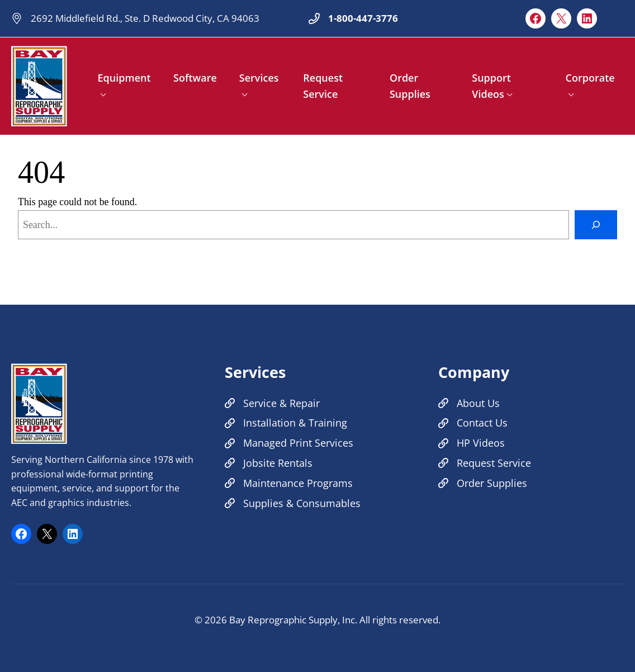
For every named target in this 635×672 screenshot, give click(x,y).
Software (195, 78)
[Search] (596, 225)
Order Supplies (410, 86)
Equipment (124, 78)
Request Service (323, 86)
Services (259, 78)
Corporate (590, 78)
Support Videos (491, 86)
